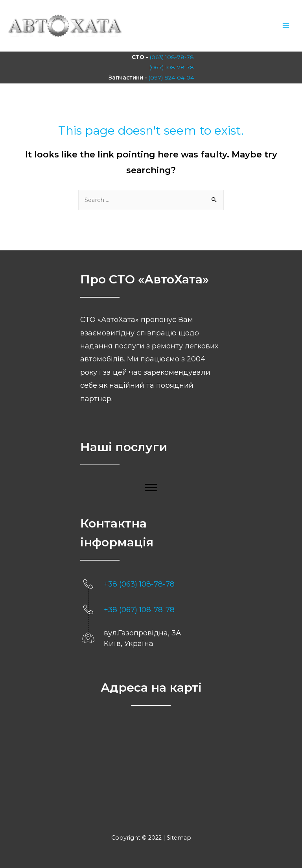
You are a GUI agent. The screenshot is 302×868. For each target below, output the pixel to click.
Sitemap (179, 837)
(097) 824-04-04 (171, 77)
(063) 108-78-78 (172, 57)
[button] (151, 487)
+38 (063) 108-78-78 (139, 583)
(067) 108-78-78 (172, 67)
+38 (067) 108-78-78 (139, 608)
